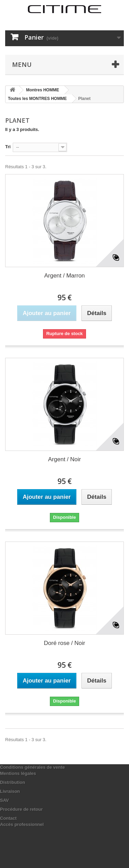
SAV (4, 800)
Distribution (13, 782)
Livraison (10, 791)
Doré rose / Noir (65, 643)
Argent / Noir (64, 459)
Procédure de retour (21, 809)
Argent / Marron (64, 276)
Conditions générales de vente (33, 767)
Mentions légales (18, 773)
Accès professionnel (22, 824)
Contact (8, 818)
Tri (8, 147)
